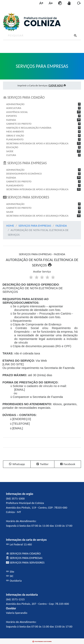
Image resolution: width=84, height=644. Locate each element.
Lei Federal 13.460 (19, 544)
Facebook (68, 464)
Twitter (42, 464)
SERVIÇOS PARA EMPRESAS (35, 226)
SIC (10, 576)
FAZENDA (61, 226)
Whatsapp (17, 464)
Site (10, 572)
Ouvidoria (14, 581)
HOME (10, 226)
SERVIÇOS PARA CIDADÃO (23, 553)
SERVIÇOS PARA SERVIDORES (25, 562)
